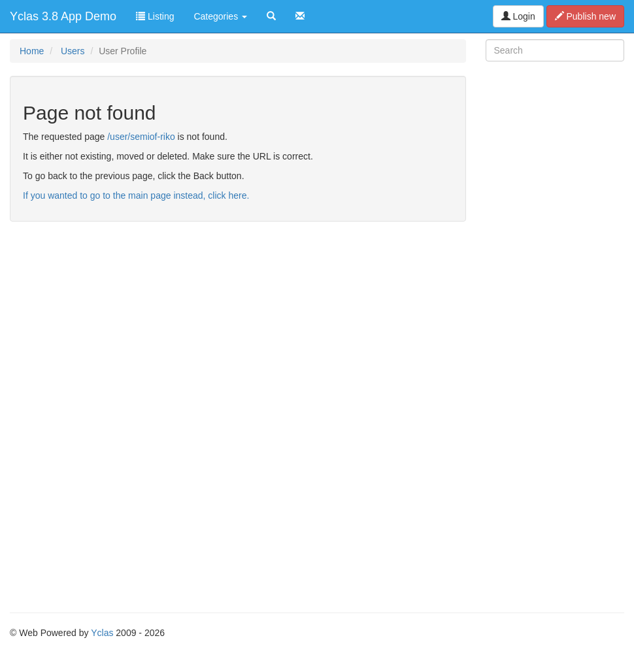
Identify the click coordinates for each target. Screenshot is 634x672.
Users (73, 51)
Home (32, 51)
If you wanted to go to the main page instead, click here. (136, 195)
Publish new (585, 16)
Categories (220, 16)
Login (518, 16)
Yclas (102, 633)
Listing (155, 16)
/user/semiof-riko (141, 137)
